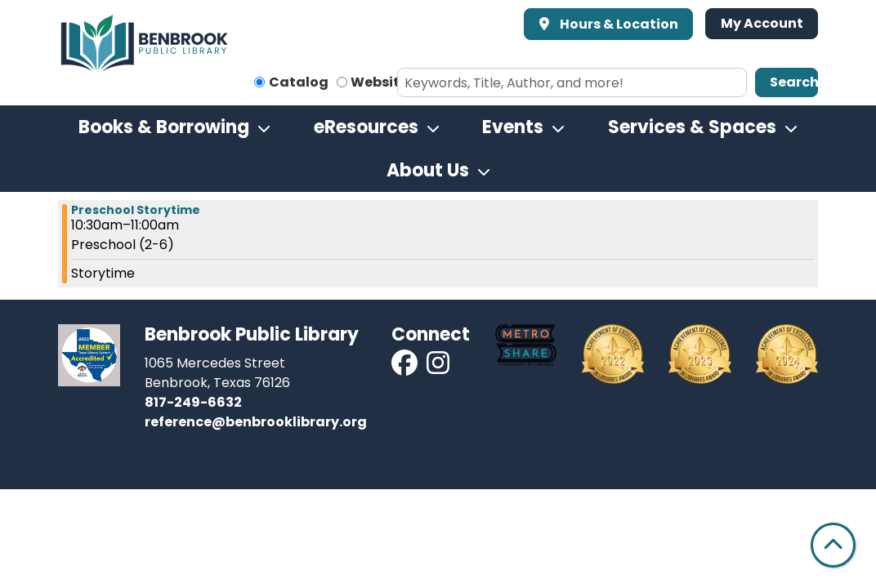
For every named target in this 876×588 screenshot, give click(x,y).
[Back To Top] (833, 545)
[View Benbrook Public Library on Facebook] (406, 368)
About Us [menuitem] (428, 170)
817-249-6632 (193, 402)
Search (794, 82)
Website (379, 82)
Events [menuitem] (513, 127)
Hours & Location (618, 24)
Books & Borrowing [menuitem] (164, 127)
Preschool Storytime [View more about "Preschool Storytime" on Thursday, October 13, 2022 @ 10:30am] (136, 210)
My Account (762, 23)
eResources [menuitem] (366, 127)
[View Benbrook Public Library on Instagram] (438, 368)
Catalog (299, 82)
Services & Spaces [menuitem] (692, 127)
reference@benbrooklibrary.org (256, 422)
